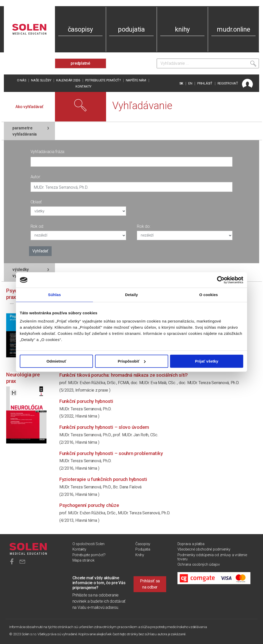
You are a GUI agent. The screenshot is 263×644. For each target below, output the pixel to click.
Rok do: (144, 226)
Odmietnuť (56, 361)
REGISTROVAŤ (228, 83)
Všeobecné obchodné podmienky (204, 549)
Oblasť (36, 202)
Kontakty (83, 86)
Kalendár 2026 (68, 80)
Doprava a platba (191, 544)
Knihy (140, 555)
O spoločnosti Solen (88, 544)
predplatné (80, 63)
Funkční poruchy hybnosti (86, 401)
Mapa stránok (83, 560)
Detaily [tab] (131, 295)
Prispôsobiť (132, 361)
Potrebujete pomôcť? (103, 80)
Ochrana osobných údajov (199, 565)
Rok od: (37, 226)
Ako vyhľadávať (29, 107)
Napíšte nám (136, 80)
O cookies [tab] (209, 295)
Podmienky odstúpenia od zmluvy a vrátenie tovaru (212, 557)
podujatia (131, 29)
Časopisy (143, 544)
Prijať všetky (207, 361)
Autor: (36, 177)
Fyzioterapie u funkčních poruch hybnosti (103, 479)
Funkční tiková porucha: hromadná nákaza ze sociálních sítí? (124, 375)
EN (190, 83)
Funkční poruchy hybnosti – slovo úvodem (104, 427)
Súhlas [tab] (54, 295)
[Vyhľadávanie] (208, 63)
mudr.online (233, 29)
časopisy (80, 29)
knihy (182, 29)
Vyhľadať (40, 251)
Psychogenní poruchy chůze (89, 505)
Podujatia (143, 549)
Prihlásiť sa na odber (150, 584)
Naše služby (41, 80)
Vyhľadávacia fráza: (48, 152)
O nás (22, 80)
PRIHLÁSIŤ (205, 83)
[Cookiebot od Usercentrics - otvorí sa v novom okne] (221, 280)
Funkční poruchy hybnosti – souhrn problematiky (111, 453)
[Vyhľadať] (253, 65)
